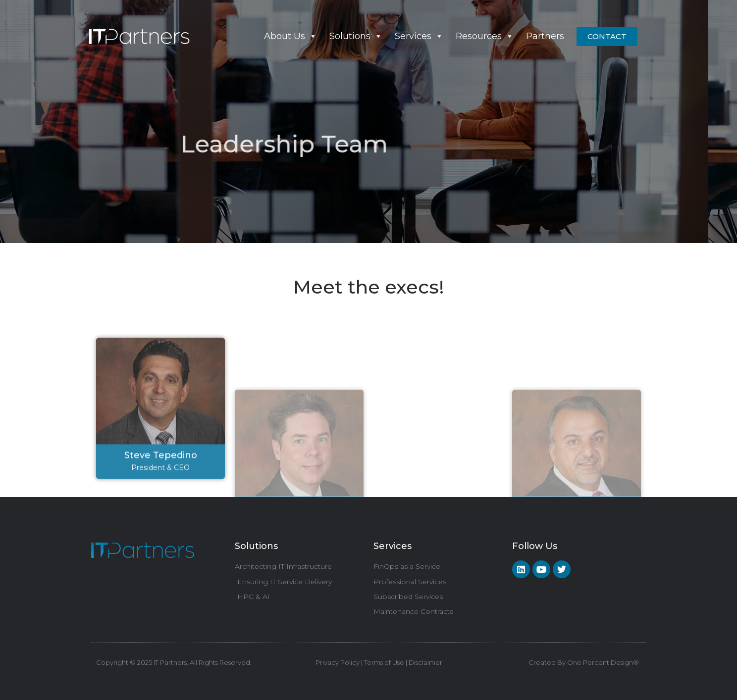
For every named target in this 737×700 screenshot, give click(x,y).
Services (419, 36)
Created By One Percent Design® (584, 662)
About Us (290, 36)
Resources (485, 36)
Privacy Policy (338, 662)
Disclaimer (425, 662)
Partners (545, 36)
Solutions (356, 36)
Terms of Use (384, 662)
